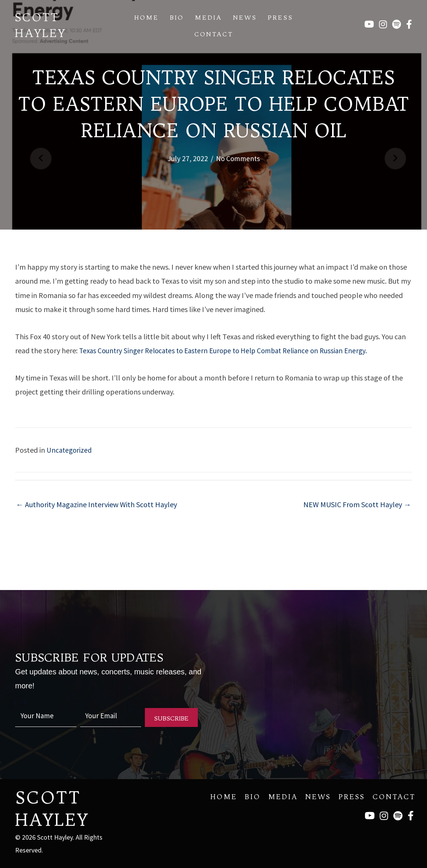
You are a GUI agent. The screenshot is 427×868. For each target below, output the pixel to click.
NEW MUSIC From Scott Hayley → (357, 504)
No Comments (238, 158)
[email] (111, 717)
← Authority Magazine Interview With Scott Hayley (96, 504)
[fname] (46, 717)
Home (147, 17)
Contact (214, 34)
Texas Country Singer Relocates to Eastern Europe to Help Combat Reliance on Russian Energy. (230, 350)
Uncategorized (70, 450)
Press (280, 17)
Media (208, 17)
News (245, 17)
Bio (177, 17)
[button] (171, 717)
